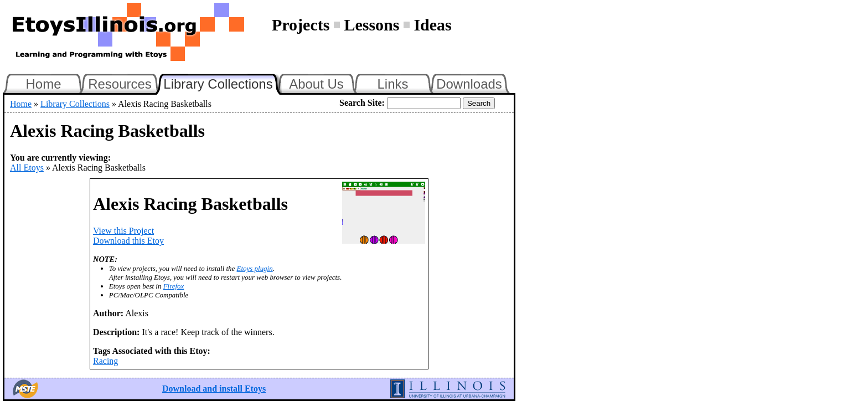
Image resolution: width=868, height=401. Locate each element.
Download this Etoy (128, 241)
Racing (105, 361)
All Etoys (27, 168)
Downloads (469, 84)
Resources (120, 84)
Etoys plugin (255, 268)
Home (43, 84)
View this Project (123, 231)
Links (392, 84)
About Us (316, 84)
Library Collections (223, 83)
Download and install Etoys (214, 389)
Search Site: (362, 103)
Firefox (174, 286)
